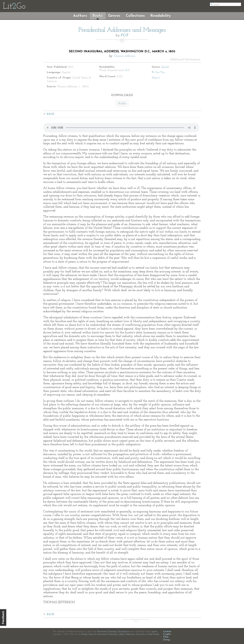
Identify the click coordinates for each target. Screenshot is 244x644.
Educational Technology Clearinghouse (113, 632)
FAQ (166, 637)
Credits (167, 634)
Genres (114, 16)
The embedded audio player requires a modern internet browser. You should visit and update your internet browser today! (121, 128)
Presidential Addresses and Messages (122, 30)
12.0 (127, 70)
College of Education (127, 634)
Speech (165, 67)
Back (51, 114)
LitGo (14, 7)
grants (155, 632)
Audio (122, 103)
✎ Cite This (158, 72)
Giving (166, 640)
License (167, 631)
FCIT (125, 35)
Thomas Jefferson (124, 56)
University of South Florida (148, 634)
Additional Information (185, 60)
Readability (161, 16)
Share (155, 78)
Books (98, 16)
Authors (80, 16)
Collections (135, 16)
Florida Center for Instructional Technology (99, 634)
